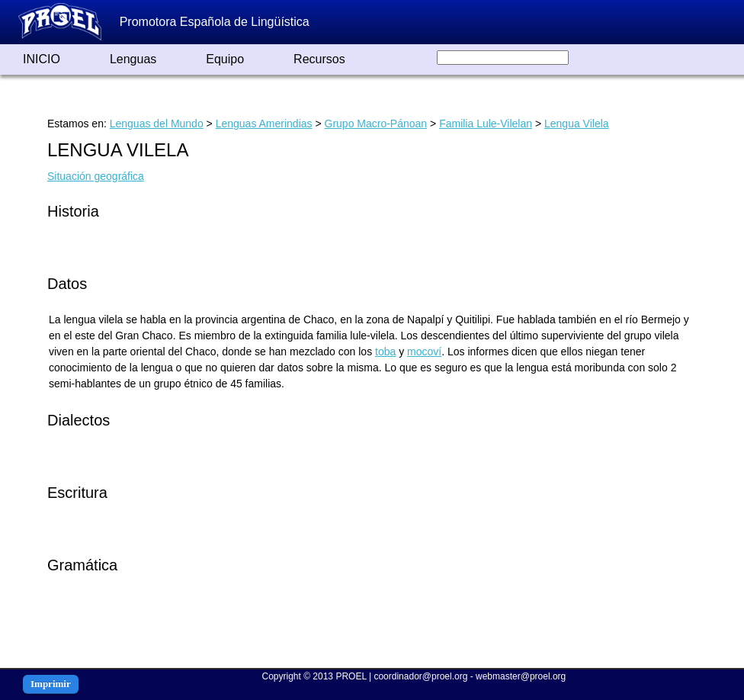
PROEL (351, 676)
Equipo (225, 59)
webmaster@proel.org (521, 676)
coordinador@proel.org (420, 676)
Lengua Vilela (577, 124)
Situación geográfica (96, 176)
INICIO (42, 59)
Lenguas (133, 59)
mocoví (424, 352)
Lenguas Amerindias (264, 124)
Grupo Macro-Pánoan (376, 124)
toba (385, 352)
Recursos (319, 59)
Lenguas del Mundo (157, 124)
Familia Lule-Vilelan (486, 124)
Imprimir (51, 684)
